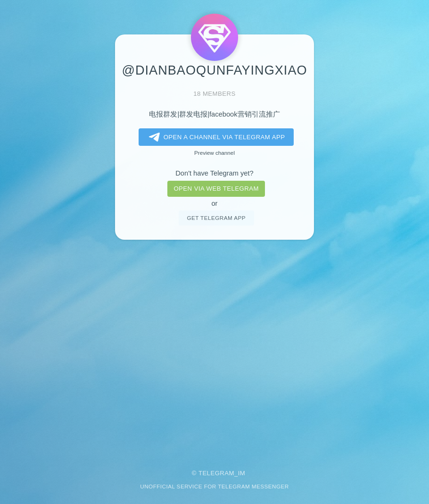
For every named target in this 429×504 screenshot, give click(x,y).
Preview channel (214, 153)
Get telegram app (216, 218)
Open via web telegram (216, 189)
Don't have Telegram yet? (214, 173)
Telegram (216, 473)
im (242, 473)
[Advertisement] (214, 348)
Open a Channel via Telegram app (215, 137)
